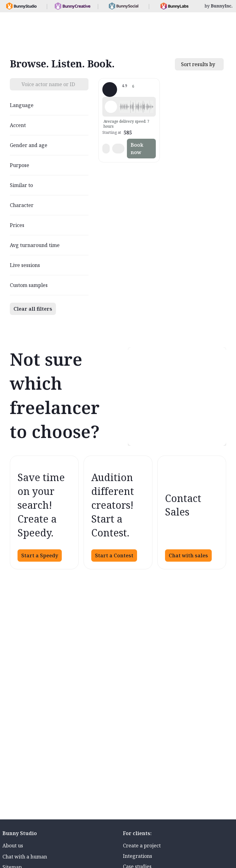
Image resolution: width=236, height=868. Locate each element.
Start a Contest (114, 555)
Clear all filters (33, 309)
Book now (137, 149)
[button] (136, 107)
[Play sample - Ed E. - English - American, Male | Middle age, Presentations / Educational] (111, 107)
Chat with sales (188, 555)
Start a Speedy (40, 555)
